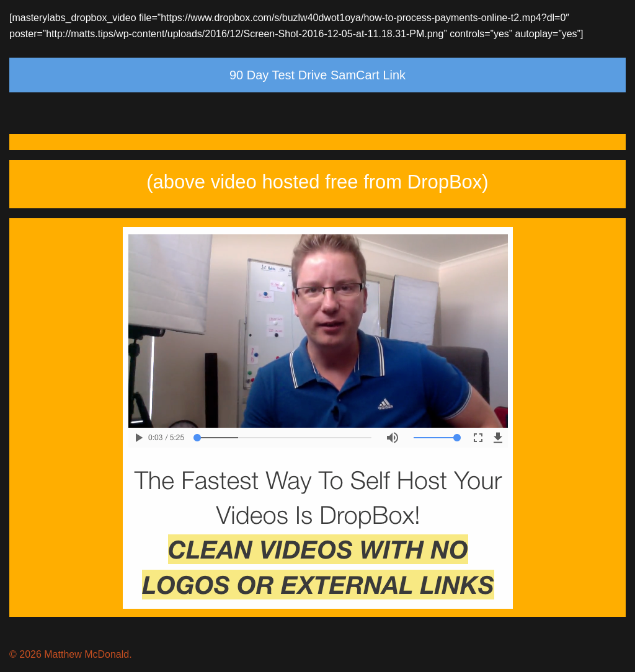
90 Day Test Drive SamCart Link (317, 75)
